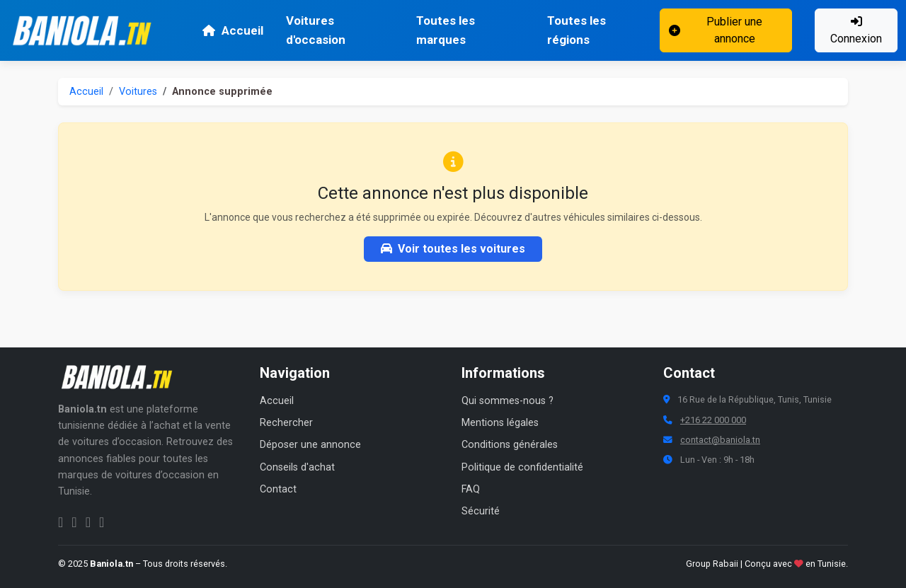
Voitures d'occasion (316, 30)
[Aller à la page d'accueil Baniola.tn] (122, 377)
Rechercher (286, 423)
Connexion (856, 30)
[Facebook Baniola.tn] (61, 522)
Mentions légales (500, 423)
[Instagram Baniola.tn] (74, 522)
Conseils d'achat (297, 467)
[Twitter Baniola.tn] (88, 522)
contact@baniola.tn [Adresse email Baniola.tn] (720, 440)
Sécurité (481, 511)
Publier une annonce (716, 30)
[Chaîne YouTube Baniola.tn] (102, 522)
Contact (278, 489)
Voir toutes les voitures (453, 249)
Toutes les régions (577, 30)
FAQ (471, 489)
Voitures (138, 92)
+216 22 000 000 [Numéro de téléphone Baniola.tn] (713, 420)
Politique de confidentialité (522, 467)
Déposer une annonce (310, 445)
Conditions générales (510, 445)
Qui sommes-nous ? (508, 401)
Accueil (233, 30)
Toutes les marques (446, 30)
